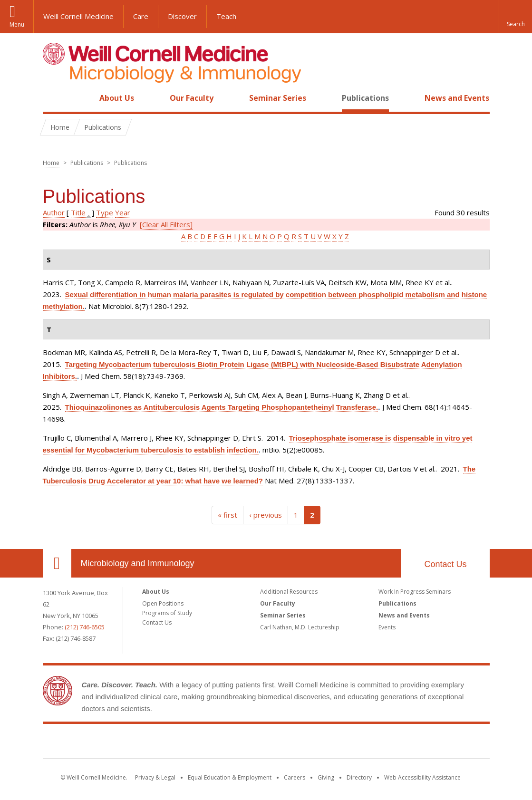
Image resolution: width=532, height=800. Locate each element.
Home (53, 98)
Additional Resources (289, 592)
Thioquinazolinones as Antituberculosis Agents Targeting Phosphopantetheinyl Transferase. (222, 407)
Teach (226, 16)
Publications (365, 98)
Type (105, 212)
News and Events (457, 98)
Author (54, 212)
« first (227, 515)
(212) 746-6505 (85, 627)
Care (141, 16)
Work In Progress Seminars (415, 592)
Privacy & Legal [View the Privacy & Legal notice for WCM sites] (155, 777)
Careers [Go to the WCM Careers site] (295, 777)
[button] (515, 17)
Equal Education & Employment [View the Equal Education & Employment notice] (230, 777)
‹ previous (266, 515)
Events (387, 627)
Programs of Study (167, 613)
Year (123, 212)
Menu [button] (17, 24)
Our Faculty (192, 98)
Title (78, 212)
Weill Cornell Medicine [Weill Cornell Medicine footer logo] (266, 743)
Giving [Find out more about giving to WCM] (326, 777)
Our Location (57, 563)
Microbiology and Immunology (138, 563)
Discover (182, 16)
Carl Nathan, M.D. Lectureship (300, 627)
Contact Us (445, 564)
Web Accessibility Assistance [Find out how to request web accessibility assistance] (422, 777)
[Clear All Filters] (166, 224)
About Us (117, 98)
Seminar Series (278, 98)
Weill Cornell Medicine (78, 16)
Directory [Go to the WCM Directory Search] (359, 777)
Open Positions (163, 603)
